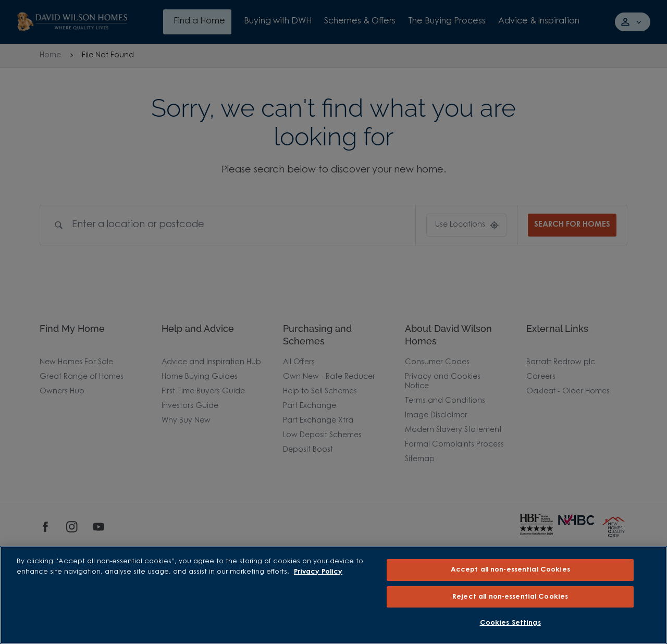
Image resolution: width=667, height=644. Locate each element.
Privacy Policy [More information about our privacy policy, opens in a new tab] (318, 572)
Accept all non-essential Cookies (510, 570)
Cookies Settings (510, 623)
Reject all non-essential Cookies (510, 597)
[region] (333, 595)
